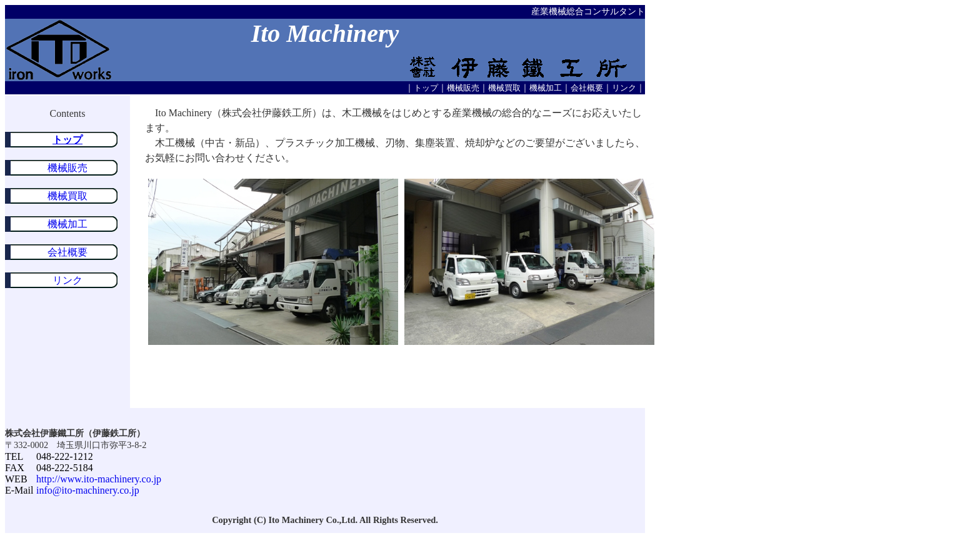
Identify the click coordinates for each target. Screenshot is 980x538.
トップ (426, 88)
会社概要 (587, 88)
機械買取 (504, 88)
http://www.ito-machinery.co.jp (99, 479)
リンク (624, 88)
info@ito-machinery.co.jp (88, 490)
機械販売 (463, 88)
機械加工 (546, 88)
